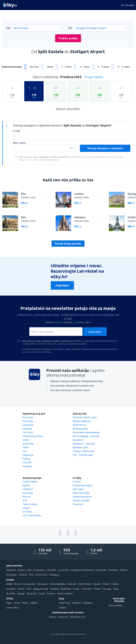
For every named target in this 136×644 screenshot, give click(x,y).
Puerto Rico (41, 575)
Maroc (25, 603)
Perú (31, 575)
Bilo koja (34, 67)
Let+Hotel (28, 432)
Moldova (54, 589)
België (9, 584)
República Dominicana (82, 570)
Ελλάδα (115, 584)
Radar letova (79, 425)
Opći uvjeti (78, 489)
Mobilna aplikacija (82, 421)
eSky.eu (53, 617)
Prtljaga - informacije (83, 451)
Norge (76, 589)
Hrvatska (11, 589)
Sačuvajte (95, 332)
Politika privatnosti (82, 497)
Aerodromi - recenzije (84, 444)
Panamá (23, 575)
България (42, 584)
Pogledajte (62, 285)
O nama (77, 482)
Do (70, 28)
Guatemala (101, 570)
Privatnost (78, 504)
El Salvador (39, 570)
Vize (25, 451)
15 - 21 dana (123, 67)
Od (8, 28)
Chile (29, 570)
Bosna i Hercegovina (25, 584)
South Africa (13, 608)
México (124, 570)
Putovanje (28, 421)
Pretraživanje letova (33, 436)
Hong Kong (64, 603)
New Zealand (115, 605)
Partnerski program (83, 485)
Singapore (88, 603)
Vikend (50, 67)
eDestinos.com (77, 617)
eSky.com (63, 617)
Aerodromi (78, 440)
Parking (26, 459)
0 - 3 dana (66, 67)
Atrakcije (27, 466)
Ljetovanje (28, 425)
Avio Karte (28, 417)
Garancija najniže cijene (85, 417)
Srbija (116, 589)
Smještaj (27, 429)
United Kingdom (65, 593)
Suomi (42, 593)
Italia (29, 589)
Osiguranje (28, 455)
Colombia (51, 570)
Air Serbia (27, 512)
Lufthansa (28, 489)
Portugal (107, 589)
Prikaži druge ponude (68, 244)
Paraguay (54, 575)
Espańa (97, 584)
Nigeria (34, 603)
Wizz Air (27, 497)
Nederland (66, 589)
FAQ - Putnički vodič (83, 455)
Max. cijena (20, 143)
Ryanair (26, 485)
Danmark (72, 584)
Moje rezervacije (81, 493)
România (11, 593)
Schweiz (51, 593)
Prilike (26, 447)
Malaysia (76, 603)
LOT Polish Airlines (32, 515)
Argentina (11, 570)
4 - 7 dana (85, 67)
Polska (97, 589)
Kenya (17, 603)
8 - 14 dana (103, 67)
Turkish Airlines (30, 504)
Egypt (9, 603)
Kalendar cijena (80, 447)
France (106, 584)
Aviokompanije (80, 429)
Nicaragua (11, 575)
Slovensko (32, 593)
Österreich (86, 589)
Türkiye (62, 608)
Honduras (113, 570)
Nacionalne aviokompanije (86, 432)
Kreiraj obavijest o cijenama (105, 148)
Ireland (21, 589)
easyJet (26, 508)
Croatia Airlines (30, 482)
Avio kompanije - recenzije (86, 436)
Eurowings (28, 493)
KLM (25, 500)
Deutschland (85, 584)
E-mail (17, 131)
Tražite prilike (68, 38)
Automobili (28, 444)
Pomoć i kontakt (81, 500)
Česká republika (57, 584)
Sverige (21, 593)
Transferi (27, 462)
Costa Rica (63, 570)
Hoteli (26, 440)
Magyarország (41, 589)
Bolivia (21, 570)
